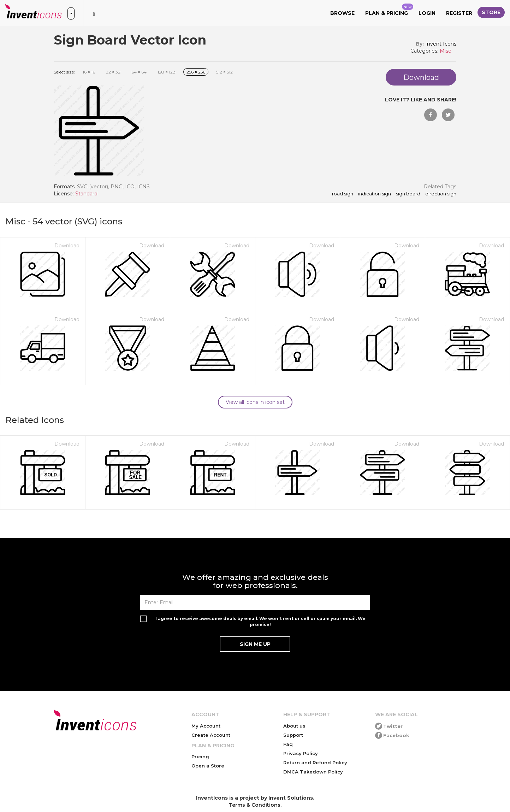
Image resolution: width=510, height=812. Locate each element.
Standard (86, 194)
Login (427, 13)
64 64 (139, 72)
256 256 (196, 72)
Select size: (64, 72)
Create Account (211, 735)
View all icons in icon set (255, 402)
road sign (343, 194)
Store (491, 12)
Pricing (200, 757)
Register (459, 13)
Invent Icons (441, 44)
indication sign (375, 194)
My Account (206, 726)
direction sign (441, 194)
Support (293, 735)
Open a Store (208, 766)
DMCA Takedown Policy (313, 772)
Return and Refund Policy (315, 763)
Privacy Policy (301, 753)
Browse (342, 13)
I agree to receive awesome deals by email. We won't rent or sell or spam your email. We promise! (260, 622)
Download (67, 246)
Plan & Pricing (389, 10)
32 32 (113, 72)
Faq (288, 744)
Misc (445, 51)
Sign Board (408, 194)
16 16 (89, 72)
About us (294, 726)
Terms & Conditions (255, 805)
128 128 (167, 72)
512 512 (224, 72)
